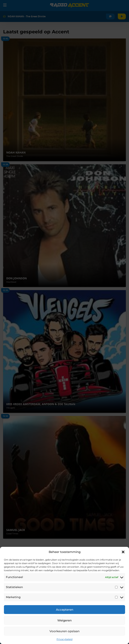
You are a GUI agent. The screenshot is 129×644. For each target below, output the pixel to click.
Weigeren (64, 620)
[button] (123, 552)
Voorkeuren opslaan (64, 631)
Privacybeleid (64, 639)
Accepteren (65, 610)
